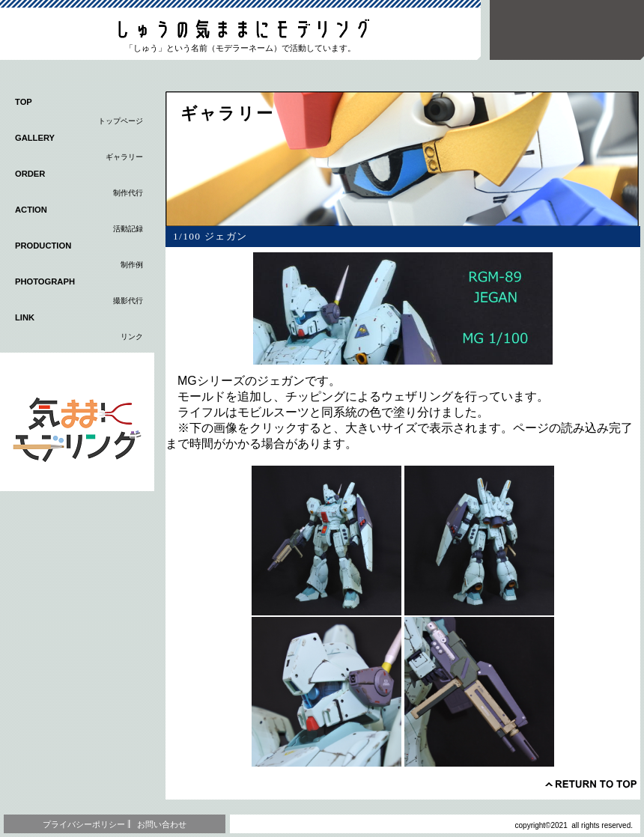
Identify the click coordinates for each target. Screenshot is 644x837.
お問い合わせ (162, 824)
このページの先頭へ (591, 784)
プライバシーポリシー (84, 824)
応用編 (77, 422)
